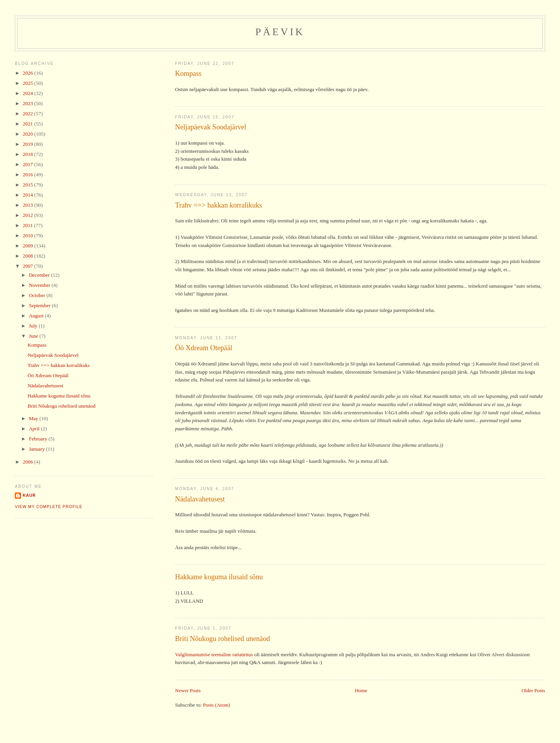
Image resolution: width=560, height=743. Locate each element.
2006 (28, 462)
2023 (28, 103)
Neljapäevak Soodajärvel (210, 127)
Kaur (29, 495)
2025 (28, 83)
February (39, 439)
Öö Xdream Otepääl (203, 348)
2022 (28, 114)
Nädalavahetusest (200, 499)
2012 (28, 215)
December (40, 275)
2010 (28, 235)
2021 (28, 124)
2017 (28, 164)
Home (361, 690)
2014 (28, 195)
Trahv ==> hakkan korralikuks (218, 205)
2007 (28, 266)
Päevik (280, 32)
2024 (28, 93)
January (37, 449)
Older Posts (533, 690)
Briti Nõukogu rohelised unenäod (222, 639)
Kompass (188, 73)
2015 (28, 185)
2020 (28, 134)
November (40, 285)
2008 (28, 256)
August (37, 316)
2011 (28, 225)
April (35, 429)
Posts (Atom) (217, 705)
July (34, 326)
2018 (28, 154)
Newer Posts (188, 690)
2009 (28, 246)
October (38, 295)
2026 (28, 73)
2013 (28, 205)
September (40, 305)
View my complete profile (49, 507)
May (34, 418)
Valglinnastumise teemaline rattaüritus (214, 654)
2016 (28, 175)
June (34, 336)
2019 (28, 144)
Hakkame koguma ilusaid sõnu (219, 577)
